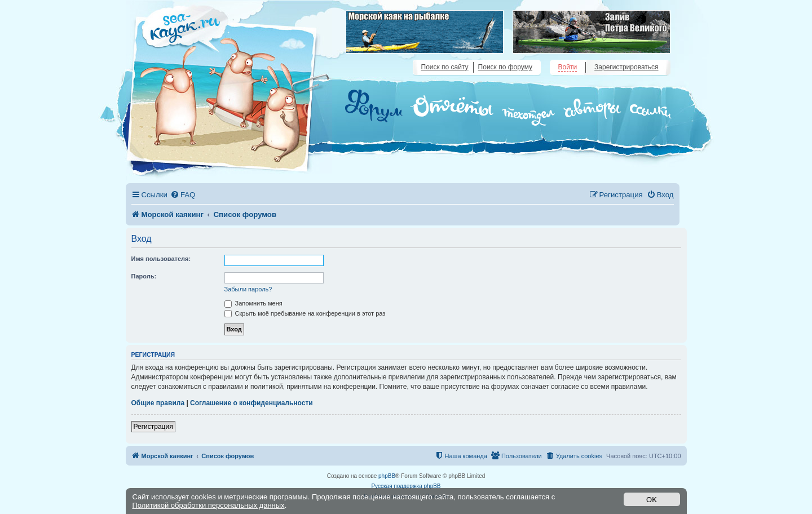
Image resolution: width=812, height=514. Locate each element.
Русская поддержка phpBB (406, 486)
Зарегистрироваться (626, 67)
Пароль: (144, 276)
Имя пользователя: (161, 259)
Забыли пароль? (248, 289)
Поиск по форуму (505, 67)
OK (652, 500)
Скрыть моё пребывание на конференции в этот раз (305, 313)
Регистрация (153, 427)
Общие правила (158, 403)
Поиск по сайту (445, 67)
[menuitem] (183, 195)
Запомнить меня (253, 303)
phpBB (387, 476)
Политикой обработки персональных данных (209, 505)
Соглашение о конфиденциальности (251, 403)
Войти (568, 67)
